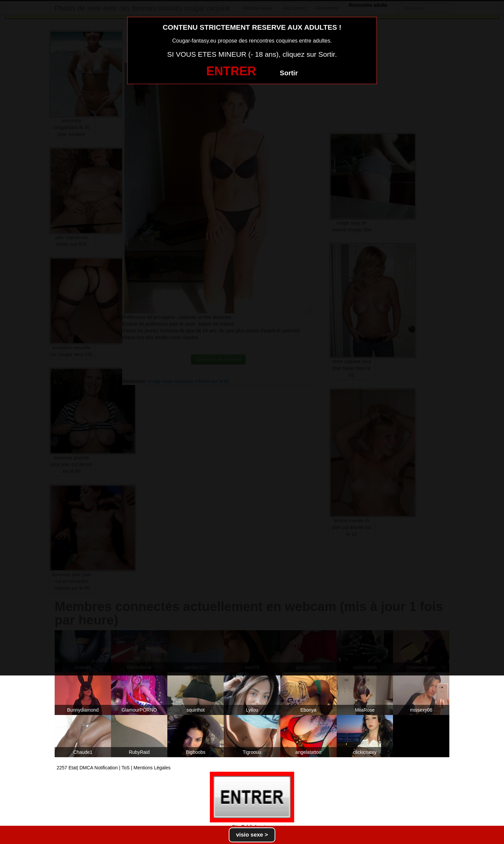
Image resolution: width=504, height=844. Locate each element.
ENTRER (231, 71)
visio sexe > (252, 835)
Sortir (289, 73)
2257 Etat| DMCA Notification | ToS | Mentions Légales (114, 768)
